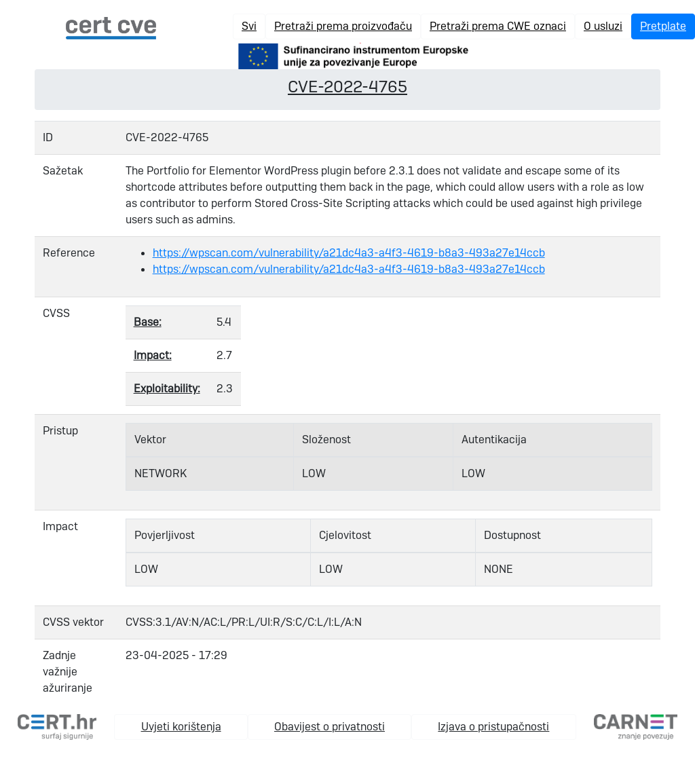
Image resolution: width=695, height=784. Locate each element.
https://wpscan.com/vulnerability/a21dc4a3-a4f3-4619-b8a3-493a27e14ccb (349, 253)
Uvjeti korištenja (181, 727)
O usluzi (603, 26)
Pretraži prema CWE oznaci (498, 26)
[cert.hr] (57, 726)
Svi (249, 26)
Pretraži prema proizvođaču (343, 26)
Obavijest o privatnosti (330, 727)
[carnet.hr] (636, 726)
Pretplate (663, 26)
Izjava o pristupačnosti (493, 727)
